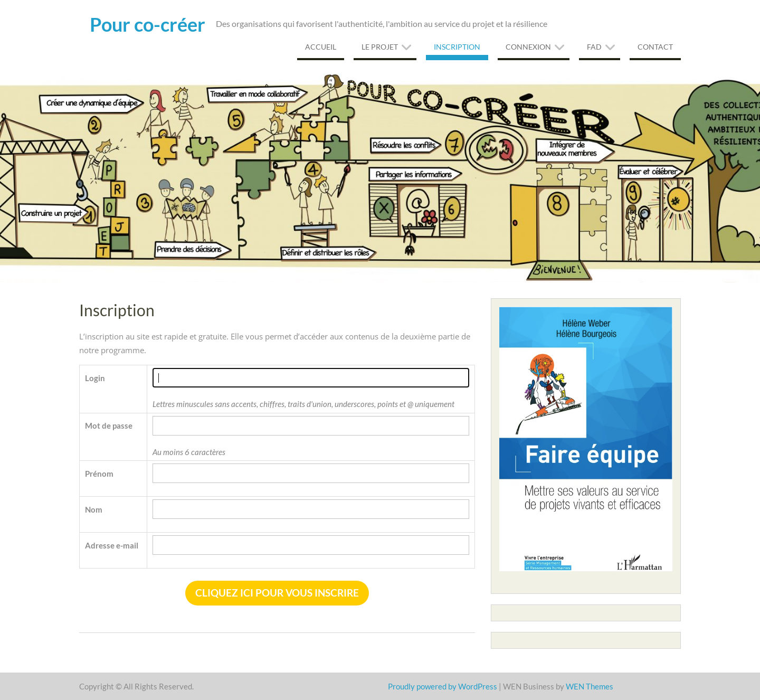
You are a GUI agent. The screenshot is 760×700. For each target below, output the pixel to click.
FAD (594, 47)
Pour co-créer (148, 24)
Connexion (528, 47)
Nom (94, 509)
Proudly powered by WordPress (443, 686)
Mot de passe (109, 425)
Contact (655, 47)
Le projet (380, 47)
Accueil (321, 47)
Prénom (99, 474)
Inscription (457, 47)
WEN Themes (590, 686)
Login (95, 378)
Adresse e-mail (112, 545)
